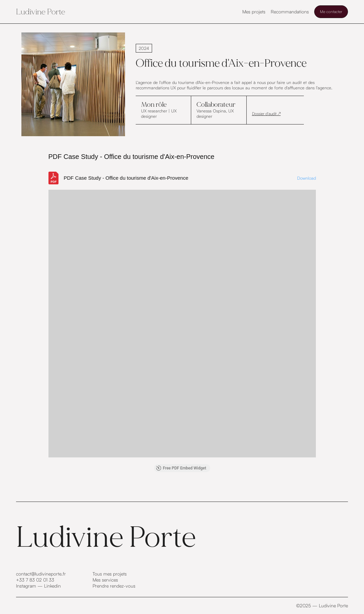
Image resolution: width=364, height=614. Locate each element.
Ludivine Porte (41, 12)
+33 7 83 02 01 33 (35, 580)
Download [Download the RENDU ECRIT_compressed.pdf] (307, 178)
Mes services (105, 580)
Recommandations (290, 12)
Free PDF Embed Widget (181, 468)
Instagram (26, 586)
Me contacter (331, 12)
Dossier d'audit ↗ (266, 114)
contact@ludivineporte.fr (41, 574)
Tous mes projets (110, 574)
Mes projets (254, 12)
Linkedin (52, 586)
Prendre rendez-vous (114, 586)
